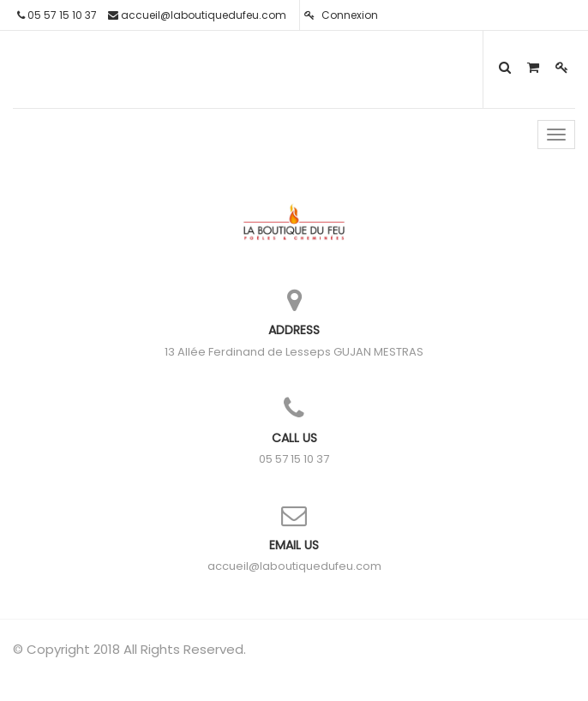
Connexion (341, 15)
